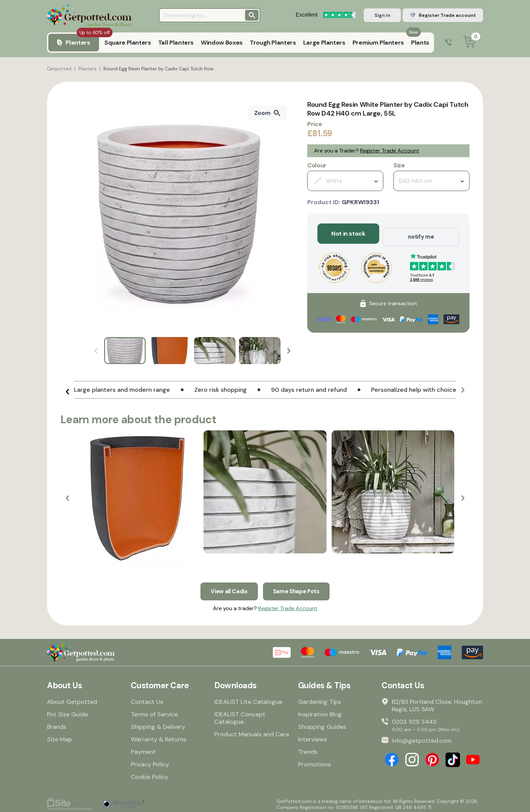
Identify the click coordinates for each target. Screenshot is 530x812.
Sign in (382, 15)
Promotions (315, 762)
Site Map (59, 737)
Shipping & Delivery (158, 724)
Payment (143, 749)
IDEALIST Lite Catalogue (248, 699)
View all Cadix (227, 588)
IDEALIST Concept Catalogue (240, 716)
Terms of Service (154, 712)
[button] (289, 351)
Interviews (312, 737)
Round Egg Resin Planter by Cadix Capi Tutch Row (159, 69)
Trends (308, 749)
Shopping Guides (322, 724)
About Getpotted (72, 699)
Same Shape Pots (297, 588)
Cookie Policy (150, 774)
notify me (421, 234)
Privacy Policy (150, 762)
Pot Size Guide (67, 712)
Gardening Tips (320, 699)
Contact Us (147, 699)
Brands (57, 724)
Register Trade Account (390, 151)
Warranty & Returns (159, 737)
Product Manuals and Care (252, 732)
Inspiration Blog (320, 712)
